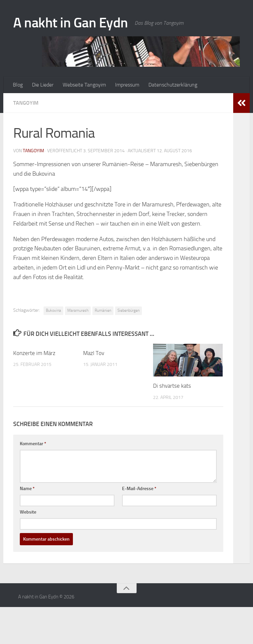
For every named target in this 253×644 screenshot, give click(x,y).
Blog (18, 85)
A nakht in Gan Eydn (71, 23)
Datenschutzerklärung (173, 85)
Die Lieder (43, 85)
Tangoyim (26, 103)
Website (28, 512)
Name (27, 489)
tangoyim (33, 151)
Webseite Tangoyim (84, 85)
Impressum (127, 85)
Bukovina (53, 310)
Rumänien (103, 310)
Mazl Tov (94, 353)
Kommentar (33, 444)
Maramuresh (78, 310)
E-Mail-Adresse (139, 489)
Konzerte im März (34, 353)
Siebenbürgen (128, 310)
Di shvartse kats (172, 386)
